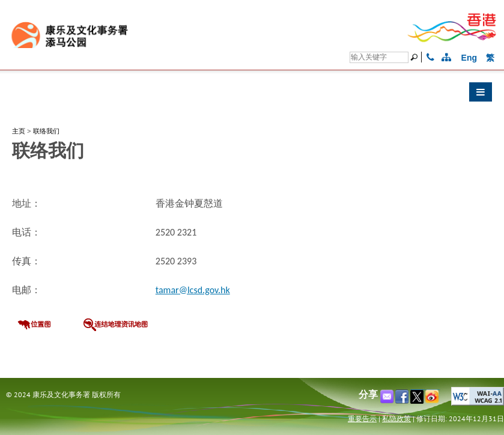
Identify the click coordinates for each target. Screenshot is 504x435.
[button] (252, 95)
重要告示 (362, 418)
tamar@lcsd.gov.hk (193, 290)
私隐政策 (396, 418)
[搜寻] (379, 57)
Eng (469, 58)
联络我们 (46, 131)
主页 (19, 131)
